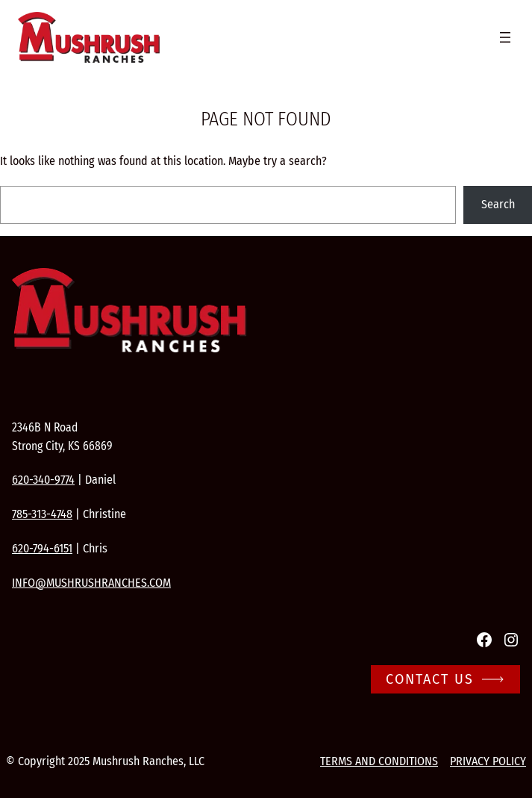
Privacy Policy (488, 761)
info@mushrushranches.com (91, 583)
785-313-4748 (42, 514)
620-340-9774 (43, 480)
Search (498, 204)
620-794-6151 (42, 548)
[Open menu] (505, 37)
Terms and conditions (379, 761)
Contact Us (430, 679)
